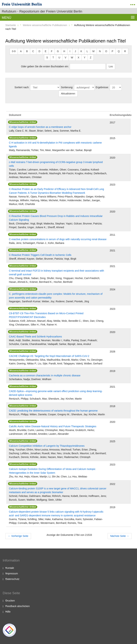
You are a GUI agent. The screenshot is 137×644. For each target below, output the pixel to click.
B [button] (27, 51)
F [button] (52, 51)
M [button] (93, 51)
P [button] (112, 51)
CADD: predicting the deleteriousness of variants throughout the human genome (53, 411)
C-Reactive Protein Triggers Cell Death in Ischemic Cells (40, 255)
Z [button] (91, 57)
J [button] (75, 51)
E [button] (46, 51)
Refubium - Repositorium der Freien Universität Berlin (42, 11)
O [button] (106, 51)
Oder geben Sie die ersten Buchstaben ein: (45, 66)
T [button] (53, 57)
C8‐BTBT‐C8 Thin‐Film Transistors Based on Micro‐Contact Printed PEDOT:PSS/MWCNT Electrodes (46, 315)
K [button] (81, 51)
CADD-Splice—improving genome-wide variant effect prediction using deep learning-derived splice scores (56, 393)
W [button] (72, 57)
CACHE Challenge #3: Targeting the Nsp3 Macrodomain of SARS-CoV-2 (49, 356)
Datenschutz (12, 579)
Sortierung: (67, 87)
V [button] (66, 57)
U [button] (59, 57)
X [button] (78, 57)
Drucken (10, 601)
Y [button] (85, 57)
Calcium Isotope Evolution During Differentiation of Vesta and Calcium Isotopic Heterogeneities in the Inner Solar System (52, 471)
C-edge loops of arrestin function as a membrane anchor (40, 127)
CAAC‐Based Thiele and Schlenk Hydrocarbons (35, 337)
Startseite (11, 25)
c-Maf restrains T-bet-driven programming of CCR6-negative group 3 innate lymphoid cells (56, 164)
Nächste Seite (120, 536)
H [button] (64, 51)
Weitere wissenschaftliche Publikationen (45, 25)
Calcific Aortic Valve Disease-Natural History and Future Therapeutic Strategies (53, 426)
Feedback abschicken (18, 606)
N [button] (100, 51)
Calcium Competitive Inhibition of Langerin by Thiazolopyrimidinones (47, 446)
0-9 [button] (14, 51)
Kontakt (10, 568)
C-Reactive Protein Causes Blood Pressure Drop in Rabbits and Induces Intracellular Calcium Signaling (56, 218)
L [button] (87, 51)
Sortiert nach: (22, 87)
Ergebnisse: (102, 87)
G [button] (58, 51)
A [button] (21, 51)
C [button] (33, 51)
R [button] (125, 51)
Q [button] (119, 51)
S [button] (47, 57)
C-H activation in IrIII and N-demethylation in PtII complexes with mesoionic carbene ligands (55, 145)
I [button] (70, 51)
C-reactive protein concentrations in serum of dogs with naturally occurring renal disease (58, 239)
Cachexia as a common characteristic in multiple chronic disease (45, 375)
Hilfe (8, 612)
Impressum (12, 573)
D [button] (39, 51)
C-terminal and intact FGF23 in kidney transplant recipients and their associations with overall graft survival (56, 273)
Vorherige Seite (18, 536)
